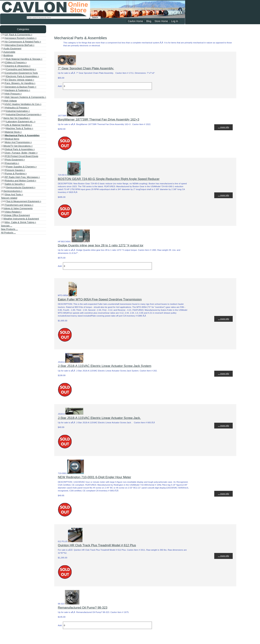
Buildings (7, 55)
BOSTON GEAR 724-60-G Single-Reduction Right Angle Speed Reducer (109, 179)
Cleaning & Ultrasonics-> (16, 66)
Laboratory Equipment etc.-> (18, 122)
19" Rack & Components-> (17, 35)
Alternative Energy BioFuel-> (18, 45)
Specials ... (7, 226)
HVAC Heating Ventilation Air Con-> (21, 104)
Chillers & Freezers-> (14, 63)
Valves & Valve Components (17, 208)
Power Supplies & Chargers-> (19, 167)
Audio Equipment (11, 49)
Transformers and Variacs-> (17, 205)
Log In (175, 21)
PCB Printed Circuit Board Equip (20, 156)
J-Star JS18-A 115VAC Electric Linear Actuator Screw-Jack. (99, 418)
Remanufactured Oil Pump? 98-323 (83, 608)
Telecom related (9, 198)
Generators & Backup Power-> (19, 87)
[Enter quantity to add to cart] (107, 86)
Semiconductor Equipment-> (18, 188)
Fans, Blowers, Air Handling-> (18, 83)
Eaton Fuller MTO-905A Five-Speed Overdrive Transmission (100, 299)
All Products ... (8, 233)
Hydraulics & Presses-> (15, 108)
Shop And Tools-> (12, 195)
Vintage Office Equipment (15, 215)
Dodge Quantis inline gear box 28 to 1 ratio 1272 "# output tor (101, 245)
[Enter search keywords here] (58, 18)
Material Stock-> (11, 132)
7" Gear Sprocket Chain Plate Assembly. (86, 68)
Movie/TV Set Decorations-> (17, 146)
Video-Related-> (11, 212)
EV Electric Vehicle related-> (18, 80)
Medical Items (10, 139)
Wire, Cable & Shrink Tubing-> (19, 222)
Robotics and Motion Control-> (19, 181)
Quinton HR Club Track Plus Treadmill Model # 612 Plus (97, 545)
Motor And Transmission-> (16, 142)
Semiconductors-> (12, 191)
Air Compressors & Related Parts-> (21, 42)
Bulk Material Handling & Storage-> (22, 59)
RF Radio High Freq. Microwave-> (20, 177)
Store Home (161, 21)
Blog (149, 21)
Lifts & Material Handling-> (17, 125)
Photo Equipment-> (13, 160)
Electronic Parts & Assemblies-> (20, 76)
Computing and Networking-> (19, 69)
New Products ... (9, 229)
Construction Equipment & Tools (19, 73)
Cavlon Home (135, 21)
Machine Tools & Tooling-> (17, 128)
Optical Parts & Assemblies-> (18, 149)
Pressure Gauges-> (13, 170)
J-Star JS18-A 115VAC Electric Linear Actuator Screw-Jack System (105, 366)
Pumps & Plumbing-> (14, 174)
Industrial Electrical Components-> (21, 115)
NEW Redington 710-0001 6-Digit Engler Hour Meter (94, 477)
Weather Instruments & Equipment (20, 219)
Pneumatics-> (10, 163)
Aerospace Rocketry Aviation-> (19, 38)
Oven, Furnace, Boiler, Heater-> (19, 153)
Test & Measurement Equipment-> (21, 201)
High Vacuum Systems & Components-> (24, 97)
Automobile (8, 52)
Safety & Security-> (13, 184)
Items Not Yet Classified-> (16, 118)
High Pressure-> (11, 94)
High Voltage (9, 101)
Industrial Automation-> (15, 111)
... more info (223, 127)
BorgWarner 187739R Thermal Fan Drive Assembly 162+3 (99, 119)
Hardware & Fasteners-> (16, 90)
